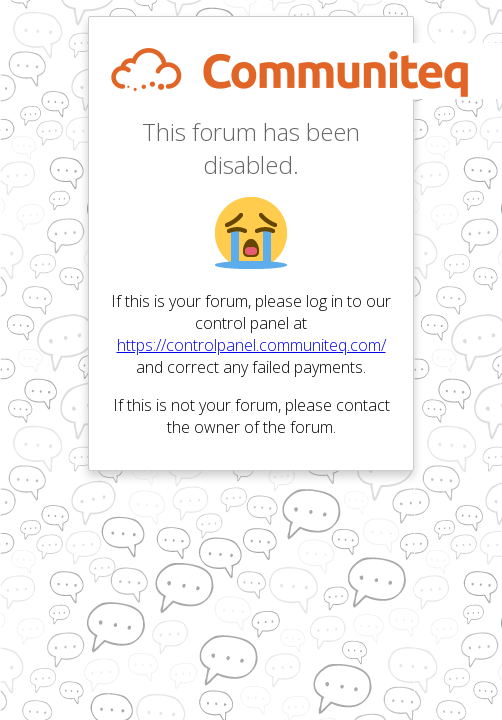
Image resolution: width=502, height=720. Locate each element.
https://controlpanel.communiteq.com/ (251, 345)
